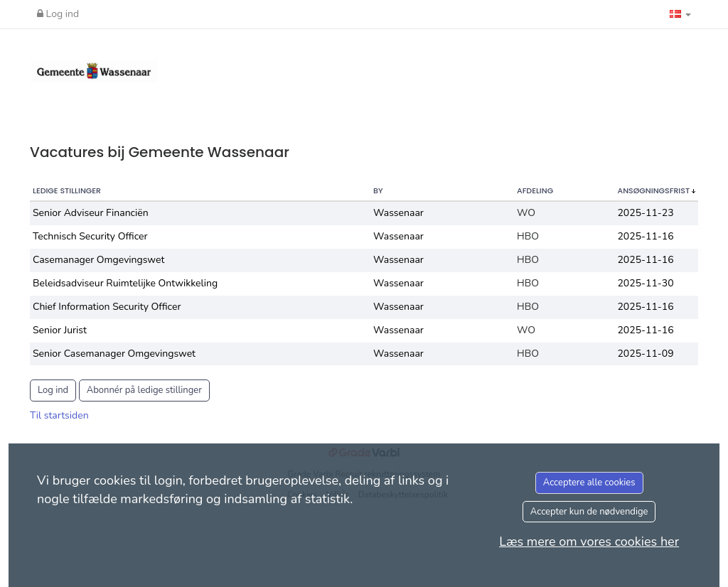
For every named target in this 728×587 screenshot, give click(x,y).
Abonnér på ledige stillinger (144, 390)
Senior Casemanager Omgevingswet (114, 354)
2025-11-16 (645, 236)
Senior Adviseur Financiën (91, 213)
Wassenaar (398, 213)
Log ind (58, 14)
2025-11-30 (645, 283)
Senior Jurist (60, 330)
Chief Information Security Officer (107, 307)
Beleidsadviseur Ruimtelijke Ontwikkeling (125, 283)
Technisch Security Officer (90, 236)
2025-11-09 (645, 354)
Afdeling (535, 190)
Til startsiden (59, 415)
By (378, 190)
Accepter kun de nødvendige (589, 512)
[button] (680, 14)
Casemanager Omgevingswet (98, 260)
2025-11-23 (645, 213)
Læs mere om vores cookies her (589, 542)
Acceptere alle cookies (589, 483)
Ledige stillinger (67, 190)
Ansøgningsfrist (654, 190)
